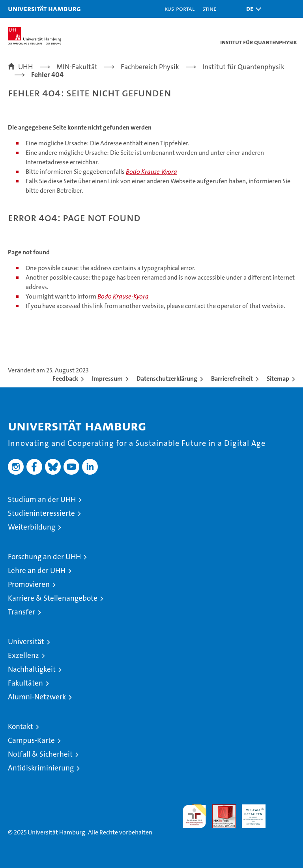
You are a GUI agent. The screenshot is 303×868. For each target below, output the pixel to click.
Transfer (22, 612)
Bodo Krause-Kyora (151, 172)
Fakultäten (25, 683)
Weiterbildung (32, 527)
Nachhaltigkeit (32, 669)
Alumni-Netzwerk (37, 697)
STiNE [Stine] (209, 8)
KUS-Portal (180, 8)
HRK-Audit (249, 813)
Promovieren (29, 584)
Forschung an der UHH (44, 557)
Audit (220, 809)
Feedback (65, 379)
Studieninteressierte (41, 513)
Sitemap (278, 379)
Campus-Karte (31, 740)
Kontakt (21, 726)
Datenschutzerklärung (167, 379)
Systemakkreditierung (283, 809)
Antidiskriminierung (41, 768)
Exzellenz (23, 655)
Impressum (107, 379)
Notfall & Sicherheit (40, 754)
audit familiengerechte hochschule (195, 816)
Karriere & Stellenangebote (53, 598)
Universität (26, 642)
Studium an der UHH (42, 499)
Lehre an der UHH (37, 570)
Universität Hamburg (44, 8)
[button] (252, 9)
